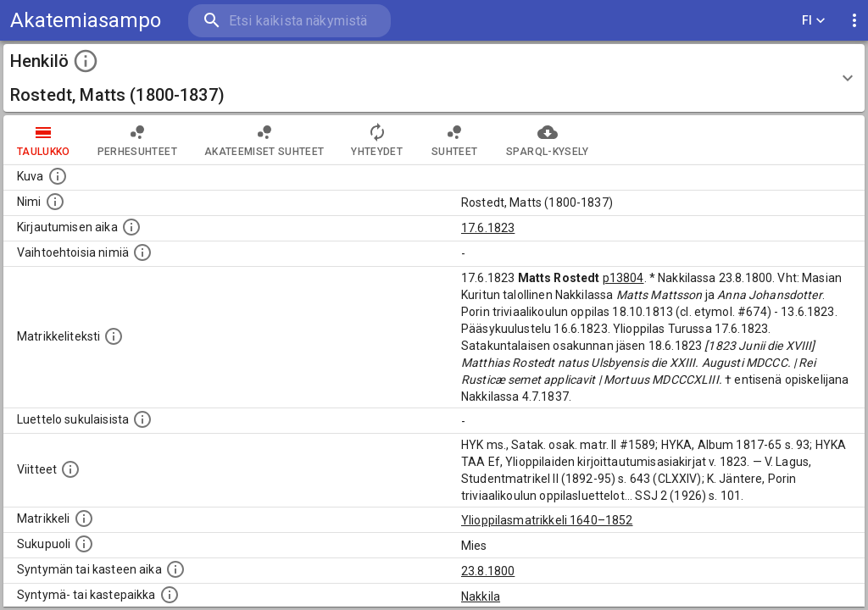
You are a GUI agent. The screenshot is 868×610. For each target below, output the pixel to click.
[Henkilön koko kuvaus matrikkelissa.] (114, 336)
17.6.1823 (488, 228)
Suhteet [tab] (454, 140)
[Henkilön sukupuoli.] (84, 544)
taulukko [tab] (44, 140)
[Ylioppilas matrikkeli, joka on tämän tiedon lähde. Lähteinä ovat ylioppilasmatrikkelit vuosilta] (84, 518)
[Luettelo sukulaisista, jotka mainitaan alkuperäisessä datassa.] (142, 419)
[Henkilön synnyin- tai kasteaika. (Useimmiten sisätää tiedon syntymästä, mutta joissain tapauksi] (175, 569)
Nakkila (481, 596)
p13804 (623, 278)
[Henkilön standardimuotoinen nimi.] (55, 202)
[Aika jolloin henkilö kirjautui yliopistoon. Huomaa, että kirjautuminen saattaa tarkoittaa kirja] (131, 227)
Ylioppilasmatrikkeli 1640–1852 (547, 520)
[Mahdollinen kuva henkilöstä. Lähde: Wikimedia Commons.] (58, 176)
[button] (434, 78)
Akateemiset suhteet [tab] (264, 140)
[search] (288, 21)
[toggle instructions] (86, 61)
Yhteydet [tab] (377, 140)
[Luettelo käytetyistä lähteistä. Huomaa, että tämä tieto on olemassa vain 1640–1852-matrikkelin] (70, 469)
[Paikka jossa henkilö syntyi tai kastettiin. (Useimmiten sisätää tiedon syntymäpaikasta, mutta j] (170, 595)
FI (814, 21)
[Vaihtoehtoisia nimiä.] (142, 252)
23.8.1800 (488, 571)
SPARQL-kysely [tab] (547, 140)
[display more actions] (854, 21)
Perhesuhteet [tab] (137, 140)
